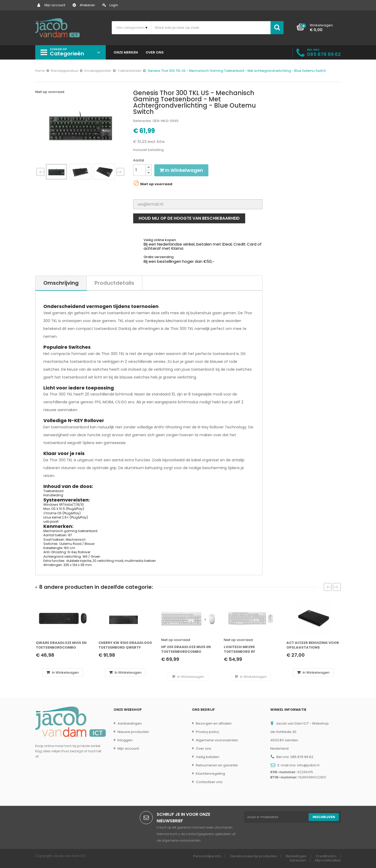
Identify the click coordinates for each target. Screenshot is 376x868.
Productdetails (114, 283)
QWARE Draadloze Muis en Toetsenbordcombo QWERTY (61, 645)
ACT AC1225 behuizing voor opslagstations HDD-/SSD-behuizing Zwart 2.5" (313, 645)
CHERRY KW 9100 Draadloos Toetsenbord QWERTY (125, 645)
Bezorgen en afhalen (214, 723)
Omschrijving (61, 283)
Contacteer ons (209, 782)
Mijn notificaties (328, 860)
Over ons (204, 748)
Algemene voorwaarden (217, 740)
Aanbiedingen (130, 723)
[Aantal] (139, 170)
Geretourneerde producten (254, 856)
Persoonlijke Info (207, 856)
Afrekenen (84, 5)
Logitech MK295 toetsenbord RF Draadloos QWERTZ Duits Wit (249, 649)
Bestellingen (296, 856)
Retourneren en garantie (217, 765)
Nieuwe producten (133, 732)
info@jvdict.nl (308, 765)
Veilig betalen (208, 757)
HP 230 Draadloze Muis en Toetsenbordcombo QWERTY (186, 649)
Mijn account (51, 5)
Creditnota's (326, 856)
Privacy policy (207, 732)
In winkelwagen (181, 170)
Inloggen (125, 740)
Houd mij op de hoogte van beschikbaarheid (189, 218)
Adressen (298, 860)
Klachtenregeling (210, 774)
